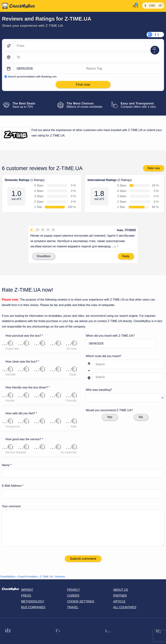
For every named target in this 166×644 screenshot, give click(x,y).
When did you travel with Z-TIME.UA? (110, 336)
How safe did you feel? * (21, 413)
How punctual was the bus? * (24, 336)
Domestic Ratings (17, 180)
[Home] (18, 6)
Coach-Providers (28, 577)
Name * (7, 465)
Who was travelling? (99, 390)
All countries (125, 607)
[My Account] (134, 6)
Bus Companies (33, 607)
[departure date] (48, 69)
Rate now (154, 168)
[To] (88, 57)
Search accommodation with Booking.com (32, 77)
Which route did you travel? (103, 356)
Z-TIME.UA (46, 577)
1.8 (99, 194)
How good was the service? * (24, 439)
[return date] (122, 69)
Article (119, 601)
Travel (73, 607)
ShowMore (44, 256)
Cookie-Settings (81, 601)
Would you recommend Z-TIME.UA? (109, 410)
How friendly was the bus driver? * (28, 387)
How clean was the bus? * (22, 362)
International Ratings (102, 180)
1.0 (16, 194)
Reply (126, 256)
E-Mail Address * (13, 486)
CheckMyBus (8, 577)
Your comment (11, 506)
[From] (88, 46)
